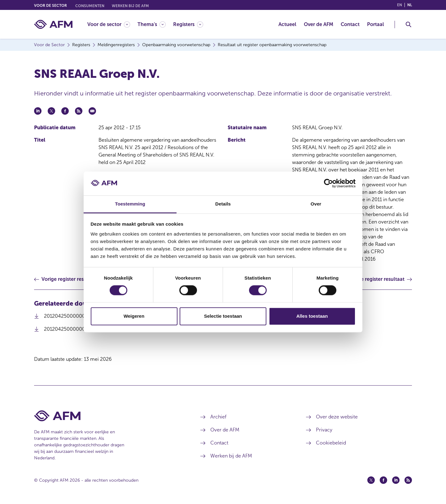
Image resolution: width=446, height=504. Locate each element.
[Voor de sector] (109, 24)
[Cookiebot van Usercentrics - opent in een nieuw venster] (328, 183)
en (400, 5)
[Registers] (188, 24)
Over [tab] (316, 204)
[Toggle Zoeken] (409, 24)
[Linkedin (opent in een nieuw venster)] (396, 480)
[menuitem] (112, 24)
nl (410, 5)
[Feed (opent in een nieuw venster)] (408, 480)
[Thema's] (152, 24)
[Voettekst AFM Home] (108, 416)
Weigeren (134, 316)
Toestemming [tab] (130, 204)
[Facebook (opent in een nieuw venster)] (383, 480)
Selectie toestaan (223, 316)
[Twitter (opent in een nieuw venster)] (371, 480)
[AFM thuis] (53, 24)
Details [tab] (223, 204)
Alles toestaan (312, 316)
